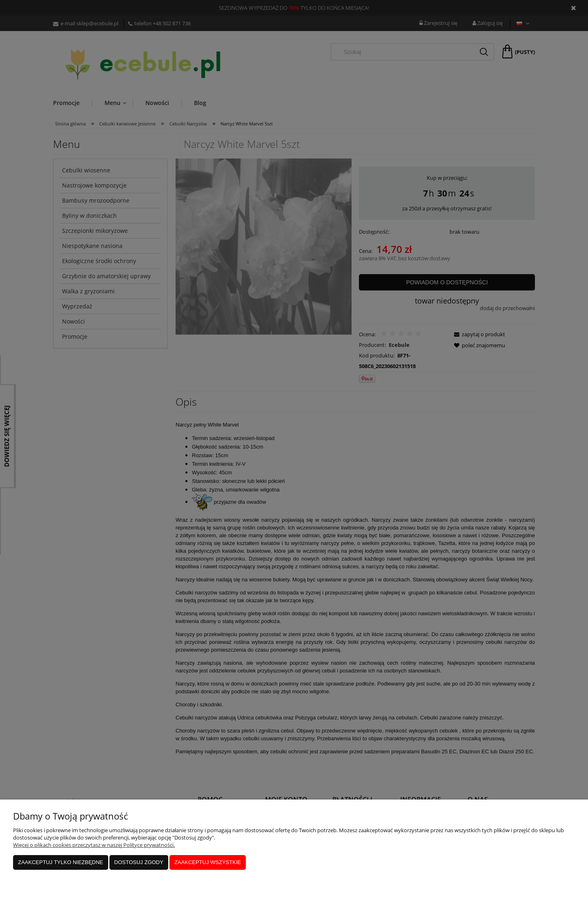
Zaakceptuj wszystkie (208, 862)
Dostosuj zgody (139, 862)
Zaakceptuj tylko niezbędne (61, 862)
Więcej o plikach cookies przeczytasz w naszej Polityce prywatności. (94, 845)
